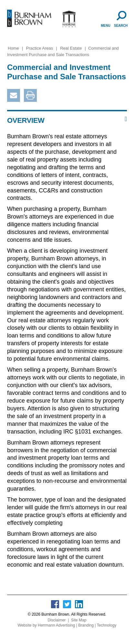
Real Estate (71, 48)
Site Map (79, 620)
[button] (67, 120)
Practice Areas (40, 48)
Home (13, 48)
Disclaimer (57, 620)
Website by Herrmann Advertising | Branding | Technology (67, 625)
